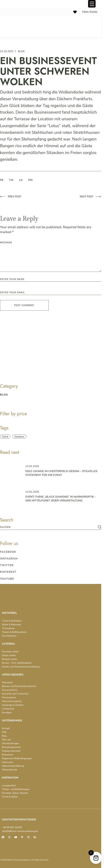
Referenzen (8, 755)
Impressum (7, 762)
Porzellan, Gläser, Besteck (15, 793)
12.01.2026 (32, 466)
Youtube (7, 579)
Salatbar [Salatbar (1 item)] (19, 437)
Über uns (6, 740)
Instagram (9, 559)
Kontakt (6, 728)
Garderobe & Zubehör (13, 705)
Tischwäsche (8, 628)
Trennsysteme (9, 697)
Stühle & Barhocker (12, 625)
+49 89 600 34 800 (12, 827)
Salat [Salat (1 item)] (5, 437)
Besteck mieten (10, 659)
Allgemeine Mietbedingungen (17, 758)
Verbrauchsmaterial (12, 701)
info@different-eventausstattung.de (20, 831)
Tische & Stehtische (12, 621)
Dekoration (7, 682)
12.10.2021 (7, 51)
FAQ (4, 732)
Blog (4, 736)
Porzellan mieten (10, 652)
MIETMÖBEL (9, 613)
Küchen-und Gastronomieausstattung (21, 667)
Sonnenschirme (10, 690)
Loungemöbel (9, 785)
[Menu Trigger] (92, 4)
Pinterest (8, 572)
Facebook (8, 552)
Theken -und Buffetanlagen (16, 789)
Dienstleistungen (10, 743)
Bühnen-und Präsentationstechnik (19, 686)
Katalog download (11, 751)
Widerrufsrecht (10, 770)
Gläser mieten (9, 655)
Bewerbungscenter (11, 747)
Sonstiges (7, 713)
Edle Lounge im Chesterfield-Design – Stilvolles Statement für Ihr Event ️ (61, 473)
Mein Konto (90, 12)
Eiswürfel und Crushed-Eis (15, 694)
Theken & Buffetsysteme (14, 632)
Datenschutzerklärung (13, 766)
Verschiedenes (9, 636)
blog (21, 51)
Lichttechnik (8, 709)
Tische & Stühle (10, 797)
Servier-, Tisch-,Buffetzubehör (17, 663)
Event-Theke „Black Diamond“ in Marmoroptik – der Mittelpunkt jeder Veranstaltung (61, 499)
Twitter (7, 565)
